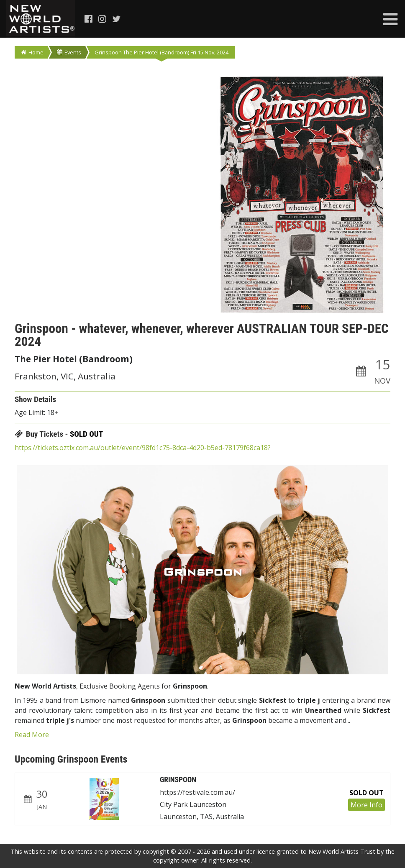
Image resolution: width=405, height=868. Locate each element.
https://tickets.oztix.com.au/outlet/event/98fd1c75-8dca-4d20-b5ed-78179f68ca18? (143, 448)
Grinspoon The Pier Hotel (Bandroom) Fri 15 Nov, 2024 (161, 52)
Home (32, 52)
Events (69, 52)
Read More (32, 735)
